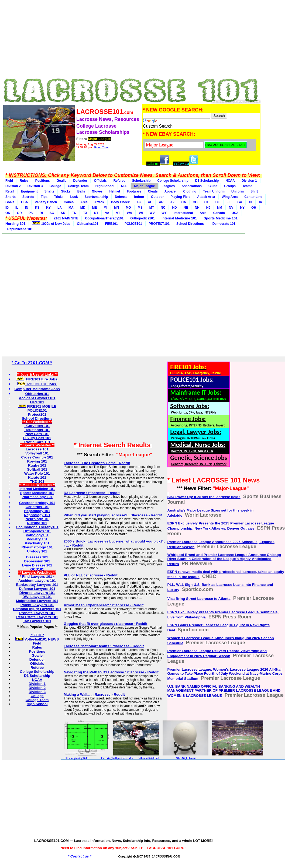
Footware (134, 191)
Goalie (62, 181)
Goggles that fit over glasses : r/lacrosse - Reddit (105, 624)
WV (152, 213)
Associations (192, 186)
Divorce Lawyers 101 (37, 593)
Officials (100, 181)
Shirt (254, 191)
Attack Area (206, 197)
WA (130, 213)
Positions (43, 181)
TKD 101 (37, 482)
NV (231, 208)
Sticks (66, 191)
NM (220, 208)
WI (141, 213)
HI (250, 202)
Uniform (238, 191)
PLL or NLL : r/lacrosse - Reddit (90, 575)
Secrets (28, 197)
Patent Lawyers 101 (37, 605)
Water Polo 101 (37, 473)
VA (107, 213)
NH (197, 208)
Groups (230, 186)
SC (52, 213)
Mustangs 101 (37, 430)
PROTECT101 (159, 224)
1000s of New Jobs (51, 223)
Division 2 (13, 186)
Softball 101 (37, 469)
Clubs (213, 186)
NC (163, 208)
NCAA (230, 181)
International (183, 213)
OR (19, 213)
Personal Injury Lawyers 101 (37, 609)
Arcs (84, 202)
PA (31, 213)
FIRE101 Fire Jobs (37, 379)
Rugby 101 (37, 465)
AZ (173, 202)
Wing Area (230, 197)
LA (60, 208)
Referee (119, 181)
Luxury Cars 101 (37, 438)
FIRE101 (111, 224)
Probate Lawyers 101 (37, 613)
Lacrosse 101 (37, 449)
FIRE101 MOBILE (37, 406)
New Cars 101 (37, 434)
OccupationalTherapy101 (104, 218)
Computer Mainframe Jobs (37, 389)
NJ (208, 208)
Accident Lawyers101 (37, 398)
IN (27, 208)
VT (118, 213)
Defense (121, 197)
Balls (81, 191)
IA (260, 202)
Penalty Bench (46, 202)
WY (164, 213)
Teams (247, 186)
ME (94, 208)
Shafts (49, 191)
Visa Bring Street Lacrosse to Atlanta (199, 599)
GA (240, 202)
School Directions (190, 224)
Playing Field (180, 197)
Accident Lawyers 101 (37, 581)
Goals (10, 202)
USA (235, 213)
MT (152, 208)
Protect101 (37, 414)
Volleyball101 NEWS (37, 639)
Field (9, 181)
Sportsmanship (96, 197)
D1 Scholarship (207, 181)
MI (105, 208)
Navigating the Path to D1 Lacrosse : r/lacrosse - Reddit (111, 672)
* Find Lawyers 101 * (37, 577)
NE (186, 208)
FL (229, 202)
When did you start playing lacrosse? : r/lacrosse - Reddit (113, 515)
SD (63, 213)
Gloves (97, 191)
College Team (78, 186)
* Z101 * (37, 635)
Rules (24, 181)
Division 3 (35, 186)
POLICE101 (133, 224)
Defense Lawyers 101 (37, 589)
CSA (24, 202)
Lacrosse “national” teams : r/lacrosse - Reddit (104, 646)
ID (7, 208)
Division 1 (249, 181)
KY (48, 208)
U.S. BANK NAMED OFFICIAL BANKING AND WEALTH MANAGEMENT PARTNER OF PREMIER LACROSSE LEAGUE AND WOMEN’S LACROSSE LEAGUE (224, 691)
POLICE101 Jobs (37, 384)
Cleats (153, 191)
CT (207, 202)
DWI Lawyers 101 (37, 597)
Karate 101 (37, 477)
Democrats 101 (223, 224)
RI (41, 213)
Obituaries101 (87, 224)
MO (128, 208)
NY (242, 208)
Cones (69, 202)
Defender (80, 181)
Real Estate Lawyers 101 (37, 617)
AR (161, 202)
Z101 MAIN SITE (66, 218)
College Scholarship (173, 181)
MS (140, 208)
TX (85, 213)
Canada (219, 213)
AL (150, 202)
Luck (74, 197)
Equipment (29, 191)
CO (195, 202)
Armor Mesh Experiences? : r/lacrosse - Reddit (104, 605)
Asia (203, 213)
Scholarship (141, 181)
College (55, 186)
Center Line (253, 197)
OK (8, 213)
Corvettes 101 (37, 426)
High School (105, 186)
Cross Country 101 (37, 457)
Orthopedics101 (142, 218)
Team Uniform (214, 191)
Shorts (11, 197)
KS (37, 208)
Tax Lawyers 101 (37, 621)
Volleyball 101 (37, 453)
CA (184, 202)
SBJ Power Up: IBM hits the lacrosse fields (204, 497)
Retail (10, 191)
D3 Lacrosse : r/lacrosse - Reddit (92, 493)
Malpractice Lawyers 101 (37, 601)
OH (254, 208)
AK (139, 202)
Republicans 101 (19, 229)
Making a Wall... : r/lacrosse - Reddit (94, 694)
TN (74, 213)
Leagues (168, 186)
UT (96, 213)
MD (83, 208)
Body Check (120, 202)
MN (117, 208)
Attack (99, 202)
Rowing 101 (37, 461)
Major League (144, 186)
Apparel (171, 191)
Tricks (59, 197)
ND (174, 208)
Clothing (190, 191)
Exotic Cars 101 (37, 442)
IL (17, 208)
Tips (44, 197)
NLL (124, 186)
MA (71, 208)
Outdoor (157, 197)
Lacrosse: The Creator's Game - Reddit (97, 463)
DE (218, 202)
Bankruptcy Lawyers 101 (37, 585)
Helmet (115, 191)
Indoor (139, 197)
